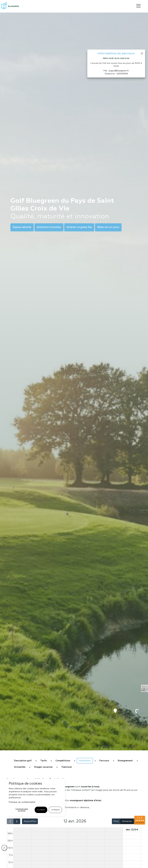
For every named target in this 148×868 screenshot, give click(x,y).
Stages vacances (43, 767)
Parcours (104, 761)
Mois (116, 821)
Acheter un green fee (79, 227)
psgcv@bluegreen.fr (119, 71)
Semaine (127, 821)
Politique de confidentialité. (22, 802)
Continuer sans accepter (21, 810)
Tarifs (44, 761)
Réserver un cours (108, 227)
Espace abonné (22, 227)
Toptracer (67, 767)
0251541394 (122, 74)
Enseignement (125, 761)
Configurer (54, 810)
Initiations (85, 761)
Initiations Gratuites (49, 227)
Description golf (23, 761)
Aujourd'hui (30, 821)
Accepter (39, 810)
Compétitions (63, 761)
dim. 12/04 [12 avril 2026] (132, 830)
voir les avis (140, 823)
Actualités (20, 767)
